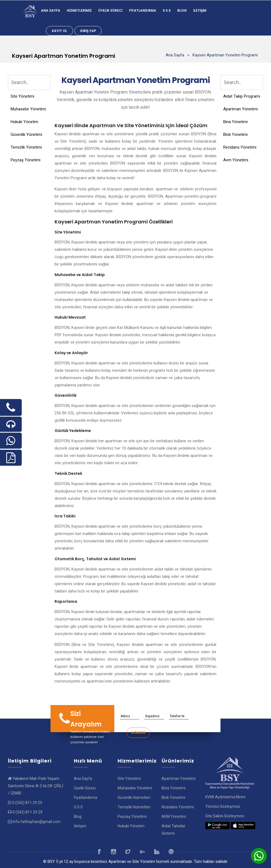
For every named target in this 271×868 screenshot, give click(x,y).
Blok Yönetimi (235, 134)
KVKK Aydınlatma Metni (225, 797)
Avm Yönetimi (236, 160)
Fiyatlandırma (143, 10)
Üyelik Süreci (110, 10)
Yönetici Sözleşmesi (223, 806)
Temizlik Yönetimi (26, 147)
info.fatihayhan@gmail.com (37, 822)
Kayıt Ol (59, 31)
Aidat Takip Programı (242, 96)
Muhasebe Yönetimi (28, 109)
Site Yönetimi (22, 96)
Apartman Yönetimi (240, 109)
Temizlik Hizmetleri (134, 807)
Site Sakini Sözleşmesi (225, 816)
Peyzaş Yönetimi (26, 160)
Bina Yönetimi (235, 122)
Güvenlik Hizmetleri (134, 797)
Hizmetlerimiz (79, 10)
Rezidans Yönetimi (240, 147)
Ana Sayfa (51, 10)
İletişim (200, 10)
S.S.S (167, 10)
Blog (182, 10)
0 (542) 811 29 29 (27, 803)
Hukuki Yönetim (24, 122)
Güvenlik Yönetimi (26, 134)
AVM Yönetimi (174, 816)
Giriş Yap (88, 31)
